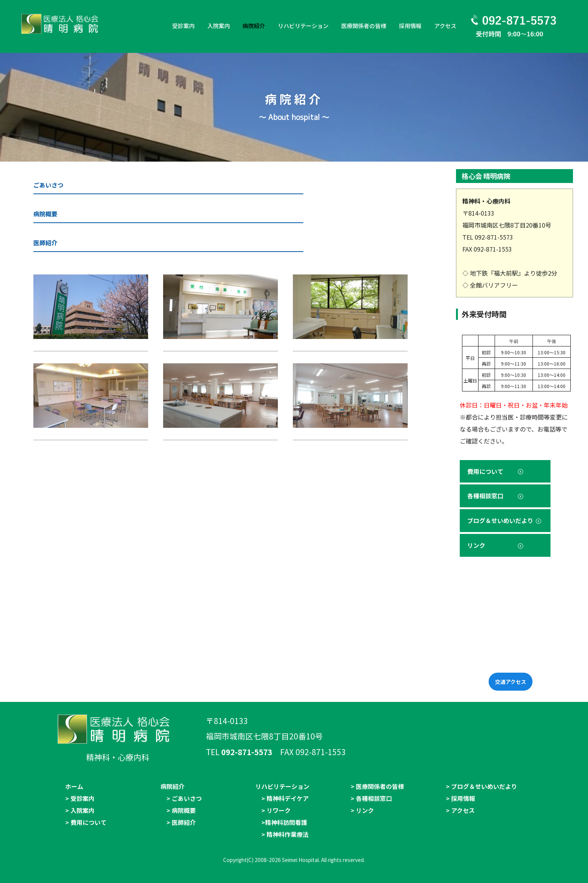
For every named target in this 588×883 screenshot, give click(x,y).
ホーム (74, 786)
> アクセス (460, 810)
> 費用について (86, 822)
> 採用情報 (460, 798)
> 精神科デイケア (285, 798)
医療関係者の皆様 (364, 26)
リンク (496, 545)
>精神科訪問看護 (284, 822)
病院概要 (45, 214)
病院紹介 (254, 26)
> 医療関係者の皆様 (377, 786)
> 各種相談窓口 (371, 798)
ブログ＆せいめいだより (505, 520)
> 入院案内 (80, 810)
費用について (496, 471)
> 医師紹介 (181, 822)
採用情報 (410, 26)
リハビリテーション (303, 26)
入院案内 (219, 26)
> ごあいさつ (184, 798)
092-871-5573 (247, 752)
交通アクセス (511, 682)
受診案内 (183, 26)
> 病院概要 (181, 810)
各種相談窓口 (496, 496)
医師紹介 (45, 243)
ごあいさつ (48, 185)
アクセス (445, 26)
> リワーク (276, 810)
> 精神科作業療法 (285, 834)
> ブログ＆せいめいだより (481, 786)
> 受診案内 (80, 798)
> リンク (362, 810)
